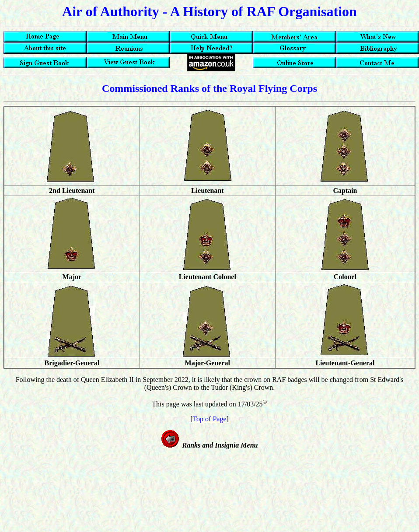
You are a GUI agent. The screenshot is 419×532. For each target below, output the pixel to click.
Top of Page (209, 419)
